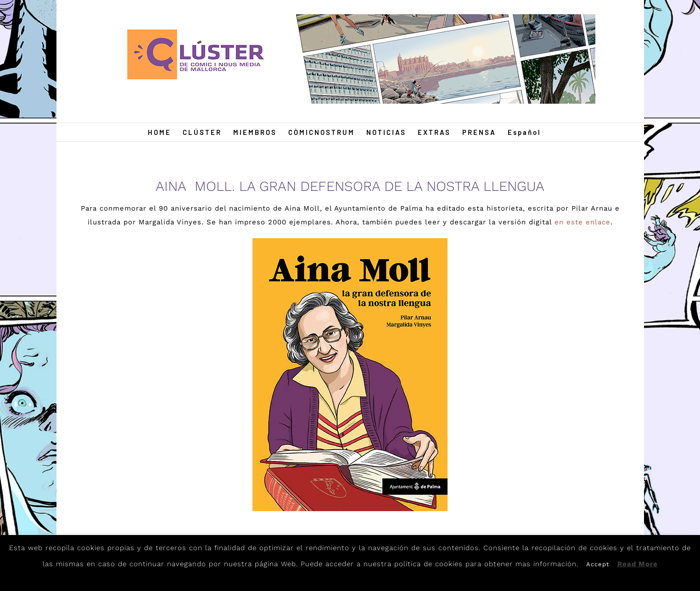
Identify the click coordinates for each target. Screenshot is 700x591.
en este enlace (582, 222)
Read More (638, 564)
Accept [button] (598, 564)
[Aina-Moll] (350, 241)
